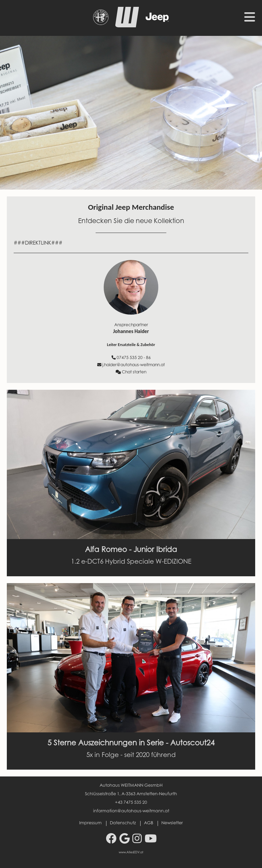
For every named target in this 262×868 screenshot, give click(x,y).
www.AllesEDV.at (131, 853)
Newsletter (172, 823)
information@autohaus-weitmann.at (131, 811)
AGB (149, 823)
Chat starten (131, 372)
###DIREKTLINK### (38, 243)
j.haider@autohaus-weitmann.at (131, 365)
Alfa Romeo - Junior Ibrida (131, 550)
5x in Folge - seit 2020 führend (131, 755)
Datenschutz (123, 823)
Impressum (90, 823)
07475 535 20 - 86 (131, 358)
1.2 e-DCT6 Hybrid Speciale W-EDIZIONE (131, 562)
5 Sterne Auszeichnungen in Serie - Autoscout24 (131, 744)
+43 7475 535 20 (131, 803)
